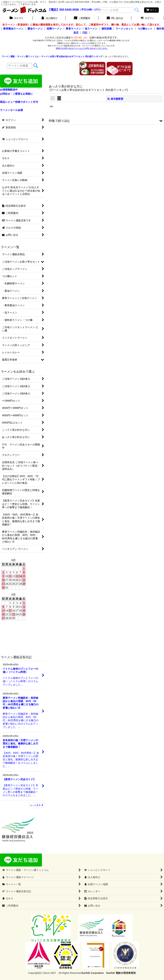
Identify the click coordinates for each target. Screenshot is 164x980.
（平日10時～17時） (90, 10)
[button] (106, 121)
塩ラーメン (91, 29)
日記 (85, 33)
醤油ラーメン (35, 29)
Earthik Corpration (93, 973)
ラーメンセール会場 (11, 110)
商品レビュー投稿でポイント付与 (19, 102)
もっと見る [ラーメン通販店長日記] (37, 805)
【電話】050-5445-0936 (63, 10)
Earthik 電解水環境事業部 (121, 973)
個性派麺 (107, 29)
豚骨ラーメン (73, 29)
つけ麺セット (145, 29)
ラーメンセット (124, 29)
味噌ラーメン (54, 29)
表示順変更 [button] (115, 99)
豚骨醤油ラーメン (13, 29)
